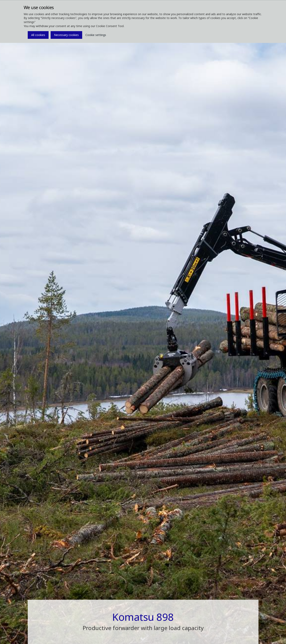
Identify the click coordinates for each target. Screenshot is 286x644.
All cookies (38, 35)
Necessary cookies (66, 35)
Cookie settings (96, 35)
